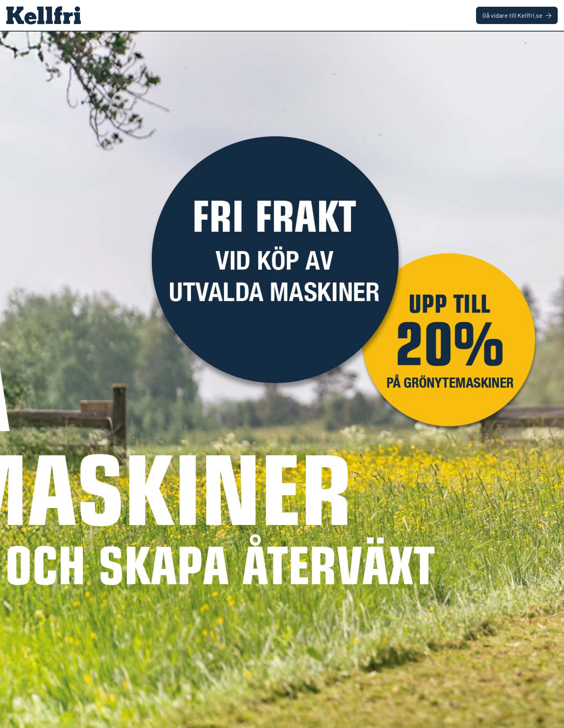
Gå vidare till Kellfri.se (517, 15)
